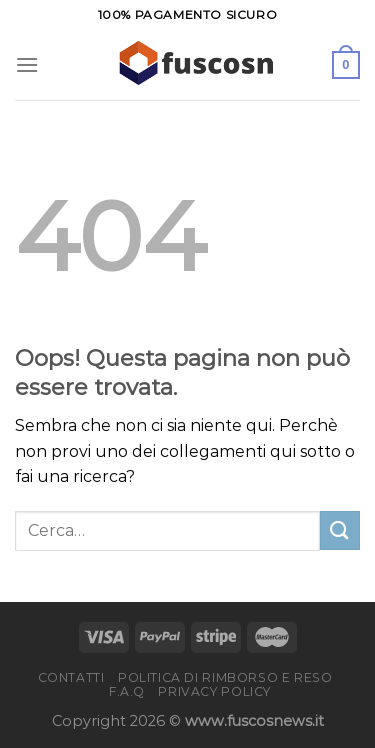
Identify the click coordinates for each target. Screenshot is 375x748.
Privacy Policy (214, 691)
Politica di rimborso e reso (225, 677)
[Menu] (27, 64)
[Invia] (340, 530)
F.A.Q (127, 691)
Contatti (71, 677)
